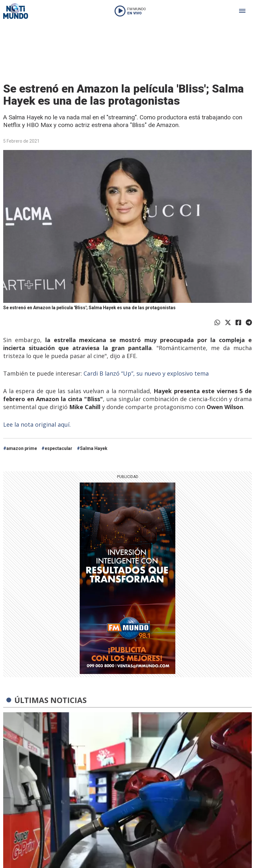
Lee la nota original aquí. (38, 424)
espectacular (58, 448)
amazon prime (22, 448)
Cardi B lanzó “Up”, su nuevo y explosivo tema (146, 373)
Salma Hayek (94, 448)
